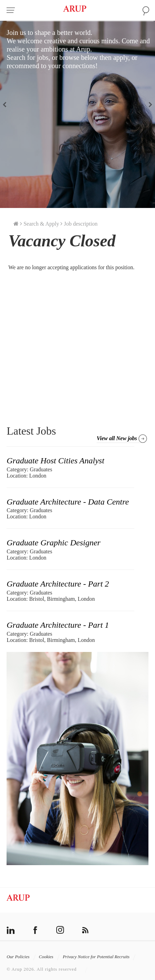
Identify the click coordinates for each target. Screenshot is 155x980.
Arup (75, 10)
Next (148, 104)
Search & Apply (41, 224)
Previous (7, 104)
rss (85, 930)
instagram (60, 930)
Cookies (49, 957)
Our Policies (21, 957)
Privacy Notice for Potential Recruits (99, 957)
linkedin (11, 930)
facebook (35, 930)
